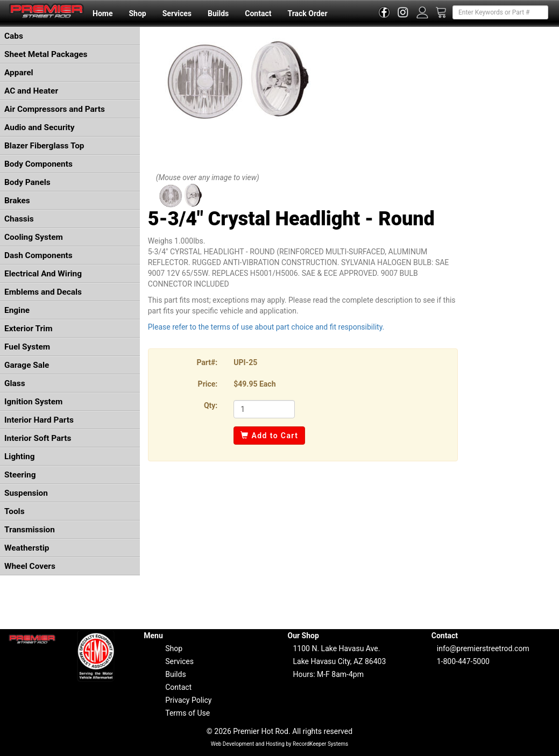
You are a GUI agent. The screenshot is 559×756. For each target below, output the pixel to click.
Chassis (19, 219)
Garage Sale (27, 365)
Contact (258, 13)
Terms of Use (187, 713)
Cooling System (34, 237)
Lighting (20, 457)
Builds (218, 13)
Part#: (207, 362)
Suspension (26, 493)
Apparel (19, 73)
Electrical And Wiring (43, 274)
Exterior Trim (29, 329)
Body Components (38, 164)
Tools (15, 511)
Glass (15, 383)
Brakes (17, 201)
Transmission (30, 530)
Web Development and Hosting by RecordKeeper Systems (280, 744)
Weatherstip (27, 548)
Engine (17, 310)
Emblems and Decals (43, 292)
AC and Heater (31, 91)
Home (102, 13)
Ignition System (33, 402)
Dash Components (38, 255)
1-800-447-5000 (463, 661)
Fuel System (27, 347)
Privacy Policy (188, 700)
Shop (137, 13)
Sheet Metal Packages (46, 54)
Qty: (211, 405)
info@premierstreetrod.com (483, 648)
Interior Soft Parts (38, 438)
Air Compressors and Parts (55, 109)
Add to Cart (269, 436)
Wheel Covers (30, 566)
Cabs (14, 36)
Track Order (307, 13)
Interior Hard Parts (39, 420)
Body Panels (27, 182)
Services (177, 13)
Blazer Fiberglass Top (44, 146)
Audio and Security (40, 127)
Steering (20, 475)
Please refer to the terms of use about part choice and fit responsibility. (266, 327)
